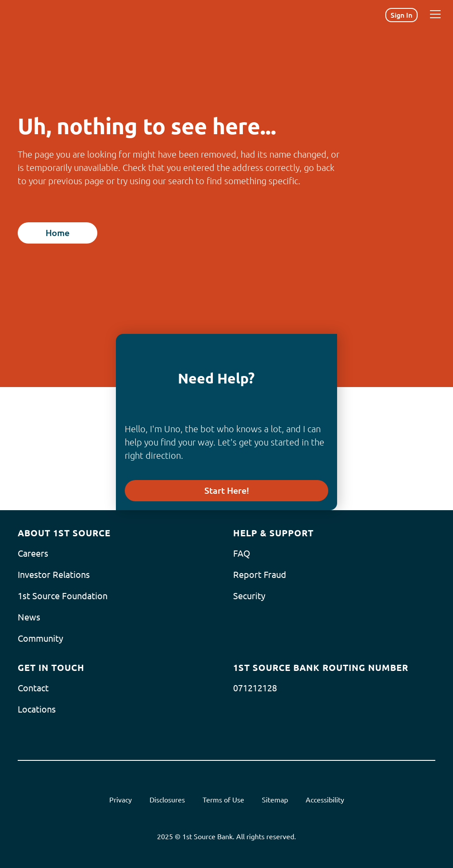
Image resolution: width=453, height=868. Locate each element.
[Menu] (435, 14)
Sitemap (275, 800)
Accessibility (325, 800)
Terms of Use (223, 800)
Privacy (121, 800)
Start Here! (227, 490)
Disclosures (167, 800)
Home (58, 233)
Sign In (401, 15)
